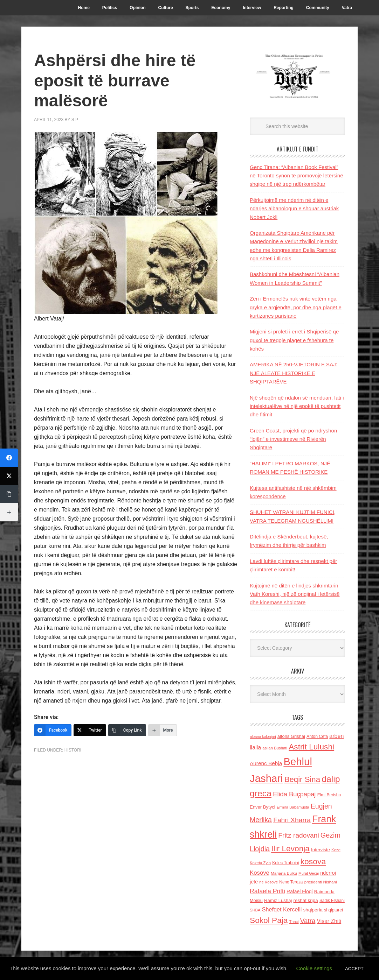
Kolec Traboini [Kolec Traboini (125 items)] (285, 863)
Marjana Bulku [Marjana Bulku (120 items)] (284, 873)
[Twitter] (90, 730)
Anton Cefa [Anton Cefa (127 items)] (317, 736)
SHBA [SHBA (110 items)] (255, 910)
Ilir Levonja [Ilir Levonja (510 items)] (290, 848)
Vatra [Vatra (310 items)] (308, 921)
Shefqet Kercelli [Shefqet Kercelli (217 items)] (282, 909)
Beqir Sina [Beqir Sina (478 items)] (302, 779)
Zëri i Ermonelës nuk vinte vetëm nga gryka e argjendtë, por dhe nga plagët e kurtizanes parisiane (296, 307)
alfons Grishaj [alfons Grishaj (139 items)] (291, 736)
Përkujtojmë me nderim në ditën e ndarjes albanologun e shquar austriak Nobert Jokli (294, 209)
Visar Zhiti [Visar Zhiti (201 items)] (329, 921)
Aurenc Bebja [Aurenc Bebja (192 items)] (266, 763)
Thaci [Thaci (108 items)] (294, 922)
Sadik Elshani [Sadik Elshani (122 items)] (332, 901)
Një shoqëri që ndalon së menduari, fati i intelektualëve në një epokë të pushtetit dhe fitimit (297, 406)
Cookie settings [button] (314, 968)
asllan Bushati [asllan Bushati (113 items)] (275, 748)
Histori (73, 750)
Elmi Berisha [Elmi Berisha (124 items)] (329, 795)
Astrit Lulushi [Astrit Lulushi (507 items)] (311, 747)
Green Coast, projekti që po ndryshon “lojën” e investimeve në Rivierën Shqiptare (293, 439)
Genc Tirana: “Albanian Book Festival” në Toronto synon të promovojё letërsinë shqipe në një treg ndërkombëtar (297, 176)
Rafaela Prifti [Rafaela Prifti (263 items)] (267, 891)
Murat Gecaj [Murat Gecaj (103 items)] (309, 873)
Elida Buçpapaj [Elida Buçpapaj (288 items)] (294, 794)
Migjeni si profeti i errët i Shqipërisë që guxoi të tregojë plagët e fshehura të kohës (294, 340)
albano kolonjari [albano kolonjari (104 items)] (263, 736)
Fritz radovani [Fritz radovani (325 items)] (298, 835)
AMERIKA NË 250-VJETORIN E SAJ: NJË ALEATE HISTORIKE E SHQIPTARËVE (294, 373)
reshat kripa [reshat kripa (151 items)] (306, 900)
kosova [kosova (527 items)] (313, 861)
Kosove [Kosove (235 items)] (260, 873)
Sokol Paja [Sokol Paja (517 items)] (269, 920)
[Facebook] (53, 730)
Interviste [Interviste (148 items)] (321, 850)
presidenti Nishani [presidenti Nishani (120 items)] (321, 882)
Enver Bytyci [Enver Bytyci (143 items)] (263, 807)
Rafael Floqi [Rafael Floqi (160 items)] (300, 891)
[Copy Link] (127, 730)
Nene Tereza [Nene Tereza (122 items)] (291, 882)
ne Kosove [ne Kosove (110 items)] (268, 882)
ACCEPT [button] (354, 969)
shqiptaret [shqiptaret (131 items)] (333, 910)
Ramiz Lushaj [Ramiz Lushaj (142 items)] (278, 900)
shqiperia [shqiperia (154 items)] (313, 910)
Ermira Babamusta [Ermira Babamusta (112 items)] (293, 807)
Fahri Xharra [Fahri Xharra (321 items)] (292, 820)
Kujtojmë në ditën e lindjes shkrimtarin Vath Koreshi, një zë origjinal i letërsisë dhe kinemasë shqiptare (295, 594)
